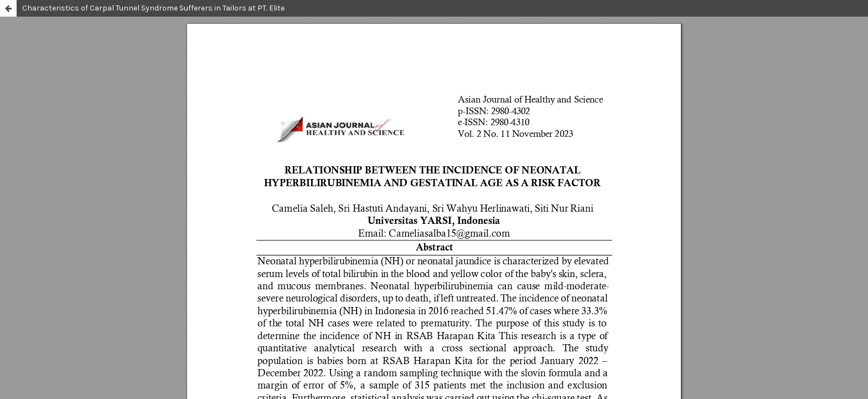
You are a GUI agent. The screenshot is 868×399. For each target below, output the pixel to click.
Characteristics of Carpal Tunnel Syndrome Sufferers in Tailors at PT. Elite (153, 8)
